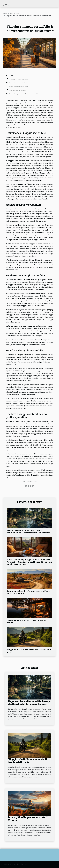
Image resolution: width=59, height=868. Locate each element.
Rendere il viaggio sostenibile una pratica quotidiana (25, 94)
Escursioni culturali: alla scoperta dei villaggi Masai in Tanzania (28, 592)
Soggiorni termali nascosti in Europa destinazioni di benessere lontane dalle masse (28, 531)
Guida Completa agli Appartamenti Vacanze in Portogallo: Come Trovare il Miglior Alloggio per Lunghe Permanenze (29, 562)
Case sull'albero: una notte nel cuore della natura (26, 621)
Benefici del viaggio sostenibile (18, 90)
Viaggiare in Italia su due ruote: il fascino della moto (29, 651)
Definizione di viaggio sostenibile (19, 79)
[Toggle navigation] (6, 4)
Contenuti (12, 76)
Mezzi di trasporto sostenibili (18, 83)
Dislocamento (14, 13)
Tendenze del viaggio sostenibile (19, 87)
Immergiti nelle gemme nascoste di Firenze (28, 819)
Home (5, 13)
